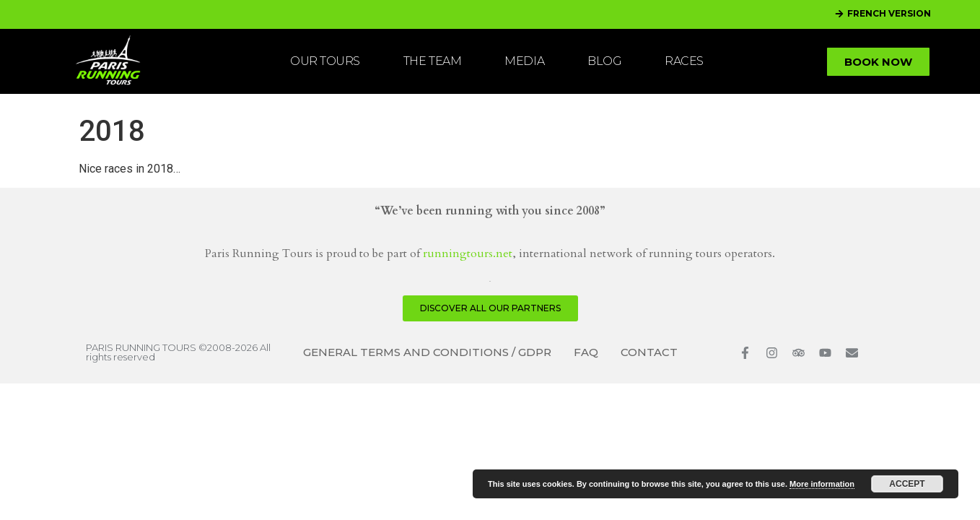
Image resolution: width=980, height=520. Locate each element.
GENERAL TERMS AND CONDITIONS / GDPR (427, 352)
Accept (907, 484)
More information (822, 484)
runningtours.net (468, 253)
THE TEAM (432, 61)
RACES (684, 61)
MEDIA (524, 61)
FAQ (586, 352)
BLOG (604, 61)
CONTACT (649, 352)
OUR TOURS (325, 61)
